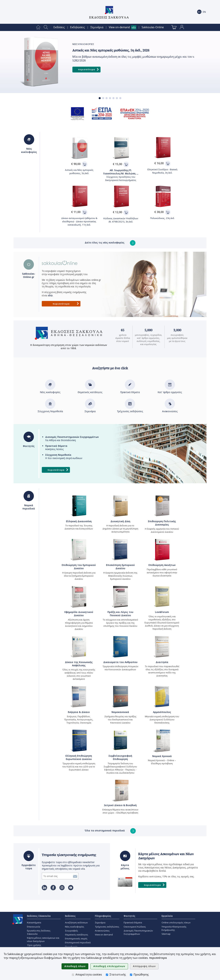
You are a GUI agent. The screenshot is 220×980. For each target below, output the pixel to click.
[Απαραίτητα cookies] (73, 975)
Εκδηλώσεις (78, 27)
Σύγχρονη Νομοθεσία (50, 410)
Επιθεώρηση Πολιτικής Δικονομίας (162, 523)
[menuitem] (38, 27)
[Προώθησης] (131, 975)
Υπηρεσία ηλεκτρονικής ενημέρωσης (69, 855)
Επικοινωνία (34, 927)
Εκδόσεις (59, 27)
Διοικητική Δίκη (120, 521)
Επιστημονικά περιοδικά (78, 942)
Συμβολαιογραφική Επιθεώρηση (120, 757)
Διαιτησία (162, 662)
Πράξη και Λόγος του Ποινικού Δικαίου (120, 614)
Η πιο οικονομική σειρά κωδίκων (64, 456)
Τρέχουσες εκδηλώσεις (130, 410)
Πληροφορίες (103, 916)
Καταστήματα (34, 922)
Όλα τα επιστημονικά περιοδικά (110, 830)
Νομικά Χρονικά (162, 756)
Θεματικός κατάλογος (90, 390)
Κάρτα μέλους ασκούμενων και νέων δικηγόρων (43, 939)
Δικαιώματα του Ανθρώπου (120, 662)
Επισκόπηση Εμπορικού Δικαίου (120, 567)
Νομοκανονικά (120, 712)
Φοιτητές (129, 916)
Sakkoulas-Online (153, 27)
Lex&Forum (162, 612)
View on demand (104, 935)
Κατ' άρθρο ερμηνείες (170, 390)
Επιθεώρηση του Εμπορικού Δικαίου (79, 567)
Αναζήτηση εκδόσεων (76, 922)
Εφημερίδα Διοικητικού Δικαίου (79, 614)
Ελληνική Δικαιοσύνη (79, 521)
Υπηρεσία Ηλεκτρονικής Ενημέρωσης (174, 928)
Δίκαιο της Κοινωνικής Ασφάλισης (79, 664)
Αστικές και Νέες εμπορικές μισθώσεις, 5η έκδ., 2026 (111, 50)
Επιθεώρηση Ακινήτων (162, 565)
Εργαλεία (167, 916)
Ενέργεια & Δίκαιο (79, 712)
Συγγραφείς (71, 931)
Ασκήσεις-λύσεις (56, 447)
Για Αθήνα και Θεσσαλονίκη (72, 439)
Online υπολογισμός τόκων (176, 922)
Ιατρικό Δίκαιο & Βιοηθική (120, 805)
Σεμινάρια (97, 27)
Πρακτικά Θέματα (130, 390)
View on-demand (119, 27)
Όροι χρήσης (34, 945)
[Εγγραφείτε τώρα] (57, 876)
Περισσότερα (89, 70)
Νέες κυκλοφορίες (50, 390)
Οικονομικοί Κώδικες (135, 927)
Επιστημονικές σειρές (76, 939)
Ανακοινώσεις (170, 410)
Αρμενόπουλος (162, 712)
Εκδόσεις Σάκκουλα (39, 916)
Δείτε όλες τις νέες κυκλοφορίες (110, 243)
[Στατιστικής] (107, 975)
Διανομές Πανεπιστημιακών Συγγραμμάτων (138, 932)
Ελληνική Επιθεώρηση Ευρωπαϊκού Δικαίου (79, 757)
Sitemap (166, 934)
